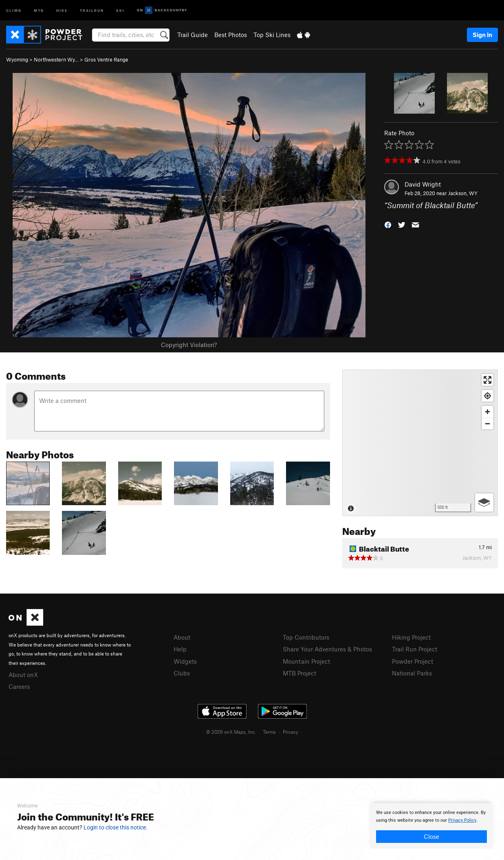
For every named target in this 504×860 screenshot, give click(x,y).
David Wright (423, 184)
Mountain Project (306, 661)
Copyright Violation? (189, 345)
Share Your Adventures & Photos (327, 649)
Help (180, 649)
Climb (14, 10)
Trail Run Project (415, 649)
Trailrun (92, 10)
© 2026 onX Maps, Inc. (231, 732)
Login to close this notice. (116, 827)
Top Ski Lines (272, 35)
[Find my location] (487, 396)
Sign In (482, 35)
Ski (120, 10)
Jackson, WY (463, 193)
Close (431, 836)
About (182, 637)
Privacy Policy (462, 820)
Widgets (185, 661)
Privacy (291, 732)
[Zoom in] (487, 412)
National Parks (412, 673)
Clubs (182, 673)
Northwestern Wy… (56, 59)
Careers (19, 686)
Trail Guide (193, 35)
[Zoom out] (487, 423)
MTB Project (299, 673)
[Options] (484, 503)
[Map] (420, 443)
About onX (23, 675)
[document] (431, 826)
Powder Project (413, 661)
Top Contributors (306, 637)
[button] (388, 224)
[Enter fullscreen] (487, 380)
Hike (62, 10)
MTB (39, 10)
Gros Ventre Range (106, 59)
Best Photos (231, 35)
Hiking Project (411, 637)
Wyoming (17, 59)
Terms (269, 732)
